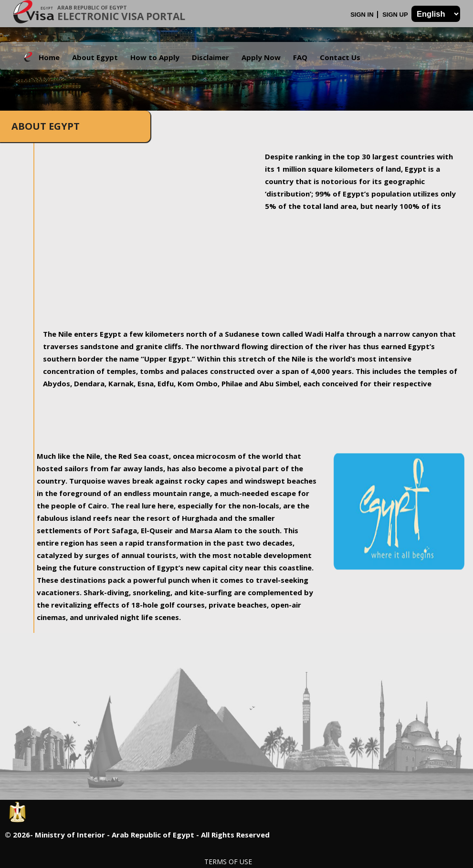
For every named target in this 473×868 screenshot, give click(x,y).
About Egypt (95, 57)
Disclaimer (210, 57)
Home (49, 57)
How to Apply (155, 57)
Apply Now (261, 57)
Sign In (363, 15)
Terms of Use (228, 862)
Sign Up (396, 15)
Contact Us (340, 57)
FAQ (300, 57)
